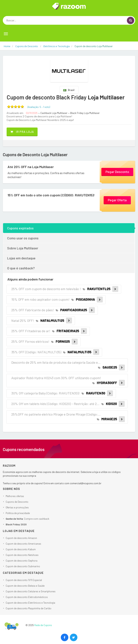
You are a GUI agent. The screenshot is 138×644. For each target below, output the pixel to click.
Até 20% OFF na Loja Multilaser (31, 167)
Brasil (69, 90)
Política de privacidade (18, 513)
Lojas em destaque (21, 258)
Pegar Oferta (117, 200)
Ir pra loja (22, 132)
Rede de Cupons (43, 625)
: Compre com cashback (27, 519)
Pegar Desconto (117, 172)
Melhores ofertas (15, 496)
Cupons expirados (20, 228)
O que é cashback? (21, 268)
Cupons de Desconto (17, 502)
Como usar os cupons (23, 238)
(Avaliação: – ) (39, 107)
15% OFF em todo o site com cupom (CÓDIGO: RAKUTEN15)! (51, 195)
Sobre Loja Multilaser (23, 248)
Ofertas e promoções (17, 507)
